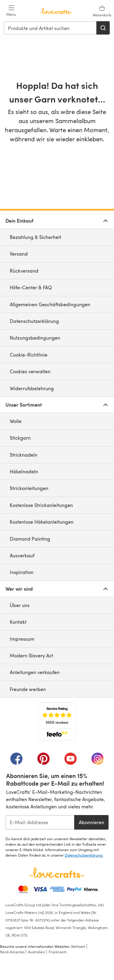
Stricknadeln (24, 455)
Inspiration (22, 572)
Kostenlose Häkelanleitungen (42, 522)
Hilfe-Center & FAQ (31, 287)
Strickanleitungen (29, 488)
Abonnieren (92, 822)
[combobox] (50, 28)
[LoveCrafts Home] (57, 873)
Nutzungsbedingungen (35, 338)
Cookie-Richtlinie (29, 355)
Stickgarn (20, 438)
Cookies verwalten (30, 371)
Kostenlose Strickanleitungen (41, 505)
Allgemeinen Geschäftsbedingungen (50, 304)
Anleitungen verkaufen (35, 672)
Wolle (16, 421)
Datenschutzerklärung (34, 321)
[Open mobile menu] (11, 11)
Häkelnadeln (24, 471)
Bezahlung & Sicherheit (35, 237)
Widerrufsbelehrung (32, 388)
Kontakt (18, 622)
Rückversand (24, 271)
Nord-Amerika (12, 952)
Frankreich (58, 952)
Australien (36, 952)
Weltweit (78, 946)
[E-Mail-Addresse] (40, 822)
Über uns (20, 605)
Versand (19, 254)
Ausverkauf (22, 555)
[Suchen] (103, 28)
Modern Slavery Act (31, 655)
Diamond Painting (30, 539)
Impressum (22, 639)
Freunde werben (28, 689)
